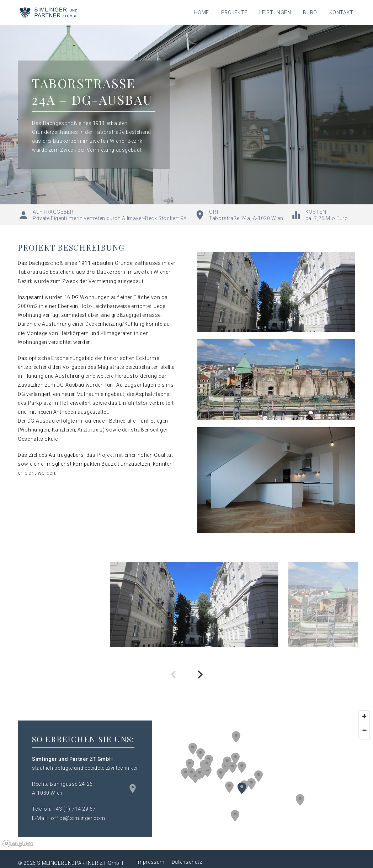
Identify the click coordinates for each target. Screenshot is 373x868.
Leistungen (275, 12)
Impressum (151, 862)
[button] (235, 758)
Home (202, 12)
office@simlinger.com (78, 818)
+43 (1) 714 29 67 (74, 809)
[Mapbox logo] (18, 844)
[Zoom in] (364, 716)
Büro (310, 12)
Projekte (234, 12)
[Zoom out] (364, 730)
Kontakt (341, 12)
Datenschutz (187, 862)
